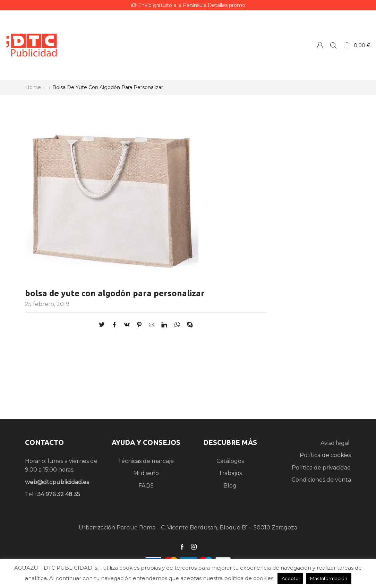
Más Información (329, 578)
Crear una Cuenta (320, 45)
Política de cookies (325, 455)
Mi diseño (146, 473)
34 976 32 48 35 (59, 494)
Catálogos (230, 461)
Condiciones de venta (321, 480)
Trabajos (230, 473)
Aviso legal (336, 443)
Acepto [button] (290, 578)
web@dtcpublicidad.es (57, 482)
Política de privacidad (321, 468)
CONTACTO (44, 442)
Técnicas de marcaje (146, 461)
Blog (230, 486)
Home (33, 87)
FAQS (146, 486)
